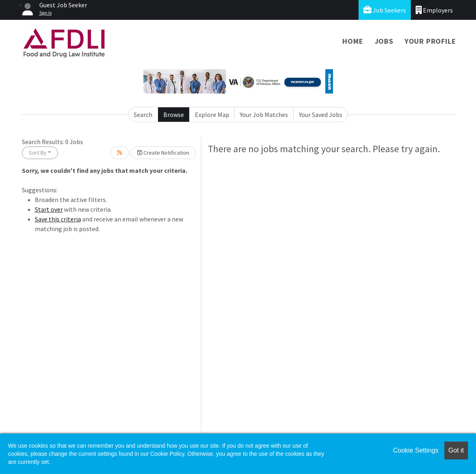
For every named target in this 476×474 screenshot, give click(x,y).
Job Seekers (385, 10)
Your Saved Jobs (321, 115)
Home (353, 41)
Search (143, 115)
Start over (49, 209)
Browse (174, 115)
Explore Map (212, 115)
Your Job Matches (264, 115)
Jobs (384, 41)
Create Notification (163, 153)
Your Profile (430, 41)
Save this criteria (58, 219)
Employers (434, 10)
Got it (456, 450)
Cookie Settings (416, 450)
